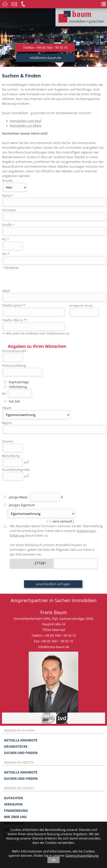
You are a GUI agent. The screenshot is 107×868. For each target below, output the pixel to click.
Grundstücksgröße (16, 470)
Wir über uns (15, 817)
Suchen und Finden (21, 753)
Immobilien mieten (19, 762)
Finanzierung (16, 811)
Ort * (6, 254)
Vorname (9, 210)
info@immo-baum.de (45, 58)
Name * (8, 196)
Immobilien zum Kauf (26, 121)
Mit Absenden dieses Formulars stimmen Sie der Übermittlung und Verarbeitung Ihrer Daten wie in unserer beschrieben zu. (53, 531)
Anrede (7, 181)
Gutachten (13, 798)
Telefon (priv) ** (14, 305)
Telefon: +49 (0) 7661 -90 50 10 (45, 48)
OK (53, 860)
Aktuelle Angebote (21, 740)
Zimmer (8, 441)
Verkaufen (13, 804)
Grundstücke (16, 747)
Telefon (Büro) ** (15, 320)
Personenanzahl (14, 351)
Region (7, 423)
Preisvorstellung (14, 366)
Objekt (7, 408)
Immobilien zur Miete (26, 126)
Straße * (8, 225)
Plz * (5, 239)
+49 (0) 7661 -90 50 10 (60, 636)
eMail (6, 291)
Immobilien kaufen (19, 730)
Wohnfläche (11, 456)
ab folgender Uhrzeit (81, 306)
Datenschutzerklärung (82, 856)
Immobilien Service (19, 788)
